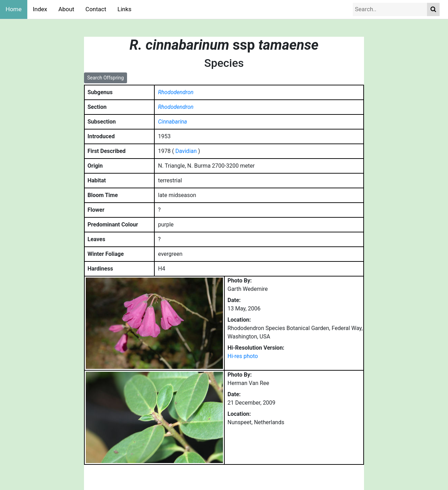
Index (40, 9)
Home (14, 9)
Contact (96, 9)
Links (125, 9)
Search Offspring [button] (106, 78)
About (66, 9)
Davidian (186, 151)
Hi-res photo (243, 356)
